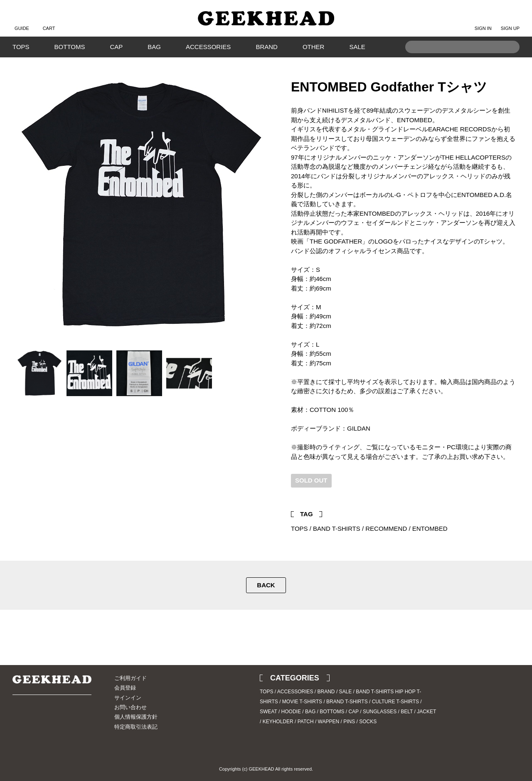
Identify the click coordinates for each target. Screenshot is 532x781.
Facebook (509, 493)
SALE (357, 47)
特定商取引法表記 (136, 727)
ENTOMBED (430, 528)
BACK (266, 585)
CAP (116, 47)
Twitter (497, 493)
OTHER (314, 47)
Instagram (33, 718)
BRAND (267, 47)
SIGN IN (483, 22)
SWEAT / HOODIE (280, 712)
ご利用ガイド (131, 678)
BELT (407, 712)
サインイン (128, 698)
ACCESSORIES (208, 47)
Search (509, 60)
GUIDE (22, 22)
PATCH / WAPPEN (318, 722)
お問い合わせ (131, 707)
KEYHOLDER (278, 722)
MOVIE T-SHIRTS (302, 702)
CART (49, 22)
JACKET (426, 712)
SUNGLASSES (380, 712)
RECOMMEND (386, 528)
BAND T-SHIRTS (337, 528)
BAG (154, 47)
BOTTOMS (70, 47)
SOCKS (368, 722)
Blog (48, 718)
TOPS (21, 47)
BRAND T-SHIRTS (347, 702)
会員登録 (125, 688)
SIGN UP (510, 22)
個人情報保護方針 (136, 717)
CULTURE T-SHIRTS (395, 702)
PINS (349, 722)
